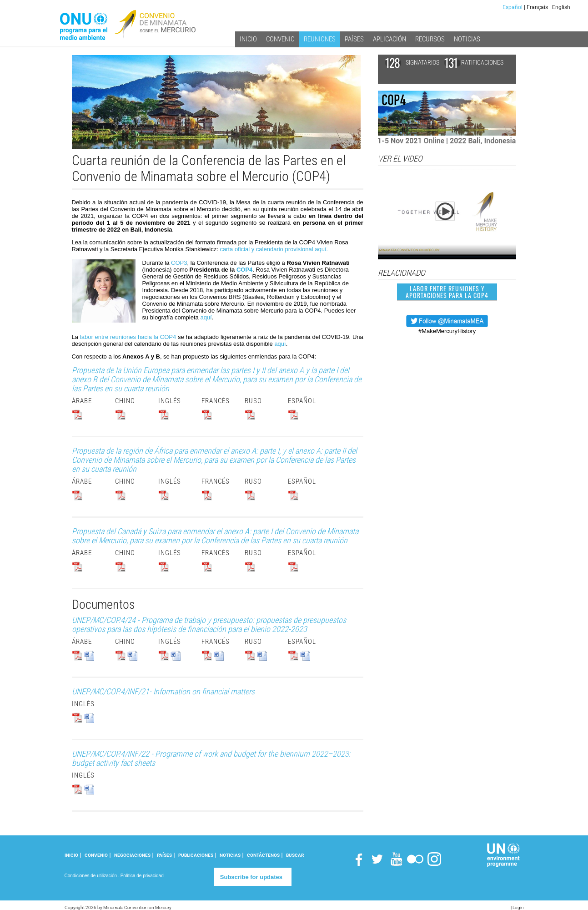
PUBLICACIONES (196, 855)
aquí (206, 317)
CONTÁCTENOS (263, 855)
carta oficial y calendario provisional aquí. (274, 249)
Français (537, 7)
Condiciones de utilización (91, 876)
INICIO (71, 855)
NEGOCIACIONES (132, 855)
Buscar (295, 855)
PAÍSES (164, 855)
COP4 (244, 270)
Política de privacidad (142, 876)
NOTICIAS (230, 855)
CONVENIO (96, 855)
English (561, 7)
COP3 (179, 263)
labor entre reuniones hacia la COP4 (128, 337)
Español (513, 7)
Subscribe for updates (251, 877)
